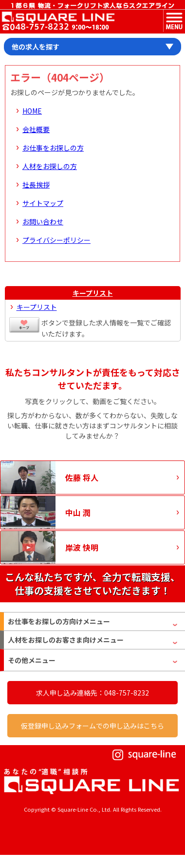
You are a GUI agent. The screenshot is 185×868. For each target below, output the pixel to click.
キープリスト (93, 293)
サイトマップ (43, 203)
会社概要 (36, 129)
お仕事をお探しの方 (53, 148)
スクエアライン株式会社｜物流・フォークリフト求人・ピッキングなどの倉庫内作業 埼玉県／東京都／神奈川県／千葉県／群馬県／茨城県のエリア (57, 17)
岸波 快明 (82, 547)
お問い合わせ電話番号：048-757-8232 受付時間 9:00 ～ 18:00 (56, 27)
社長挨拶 (36, 185)
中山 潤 (78, 512)
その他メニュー (32, 660)
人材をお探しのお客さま (66, 640)
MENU (174, 21)
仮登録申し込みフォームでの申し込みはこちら (92, 726)
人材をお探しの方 (50, 166)
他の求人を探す (36, 47)
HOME (32, 111)
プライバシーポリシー (56, 240)
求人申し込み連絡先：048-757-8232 (92, 693)
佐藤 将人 (82, 477)
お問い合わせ (43, 221)
